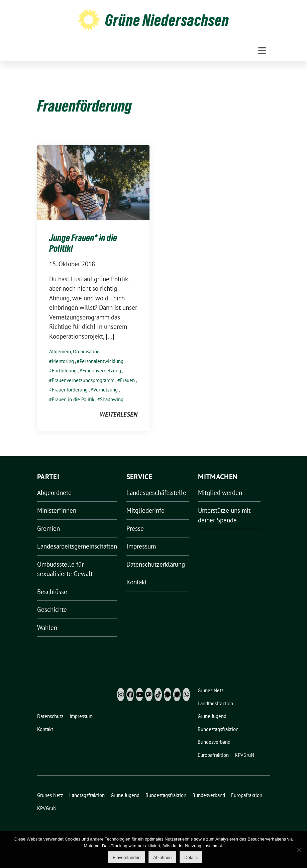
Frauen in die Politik (73, 399)
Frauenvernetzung (102, 371)
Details (191, 857)
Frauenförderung (70, 390)
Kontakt (137, 582)
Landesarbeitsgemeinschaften (77, 546)
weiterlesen (119, 414)
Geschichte (52, 609)
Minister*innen (57, 510)
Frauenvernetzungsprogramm (83, 380)
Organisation (86, 351)
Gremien (48, 528)
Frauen (127, 380)
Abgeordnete (54, 493)
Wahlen (47, 628)
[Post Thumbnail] (93, 182)
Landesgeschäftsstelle (156, 493)
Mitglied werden (220, 493)
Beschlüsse (52, 592)
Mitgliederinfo (145, 510)
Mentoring (63, 361)
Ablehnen (162, 857)
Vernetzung (106, 390)
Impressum (141, 546)
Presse (135, 528)
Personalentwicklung (101, 361)
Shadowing (112, 399)
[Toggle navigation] (262, 51)
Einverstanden (127, 857)
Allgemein (60, 351)
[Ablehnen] (299, 850)
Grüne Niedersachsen (167, 20)
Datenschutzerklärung (156, 564)
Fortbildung (64, 371)
